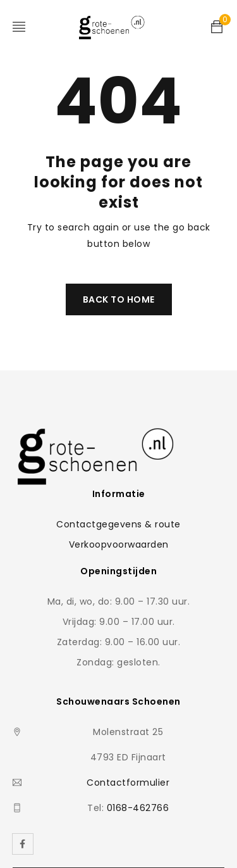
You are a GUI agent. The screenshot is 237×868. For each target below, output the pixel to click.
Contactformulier (128, 783)
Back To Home (119, 299)
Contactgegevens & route (118, 524)
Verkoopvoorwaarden (119, 544)
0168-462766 (138, 808)
